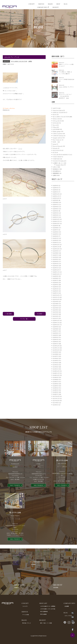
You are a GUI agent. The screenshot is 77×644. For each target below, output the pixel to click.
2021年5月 (56, 315)
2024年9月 (56, 231)
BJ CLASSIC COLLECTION (19, 61)
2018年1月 (56, 400)
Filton (55, 133)
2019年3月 (56, 370)
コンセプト (25, 606)
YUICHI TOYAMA (58, 166)
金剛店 (30, 61)
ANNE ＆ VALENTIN (59, 118)
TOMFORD (56, 164)
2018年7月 (56, 387)
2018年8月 (56, 385)
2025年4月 (56, 216)
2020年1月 (56, 349)
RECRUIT (56, 7)
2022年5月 (56, 290)
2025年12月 (56, 199)
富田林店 (55, 174)
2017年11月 (56, 404)
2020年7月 (56, 336)
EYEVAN (56, 128)
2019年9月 (56, 357)
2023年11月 (56, 252)
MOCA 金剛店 (43, 614)
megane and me (57, 143)
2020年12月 (56, 326)
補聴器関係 (56, 179)
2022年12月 (56, 275)
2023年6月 (56, 263)
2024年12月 (56, 225)
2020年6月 (56, 338)
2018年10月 (56, 381)
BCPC (55, 120)
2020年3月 (56, 345)
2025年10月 (56, 203)
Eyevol (55, 130)
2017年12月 (56, 402)
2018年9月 (56, 383)
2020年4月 (56, 343)
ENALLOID (56, 124)
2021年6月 (56, 313)
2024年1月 (56, 248)
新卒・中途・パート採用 (46, 623)
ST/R (54, 158)
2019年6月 (56, 364)
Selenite (55, 154)
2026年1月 (56, 197)
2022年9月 (56, 281)
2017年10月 (56, 406)
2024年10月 (56, 229)
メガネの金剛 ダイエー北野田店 (48, 606)
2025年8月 (56, 208)
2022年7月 (56, 286)
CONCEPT (32, 4)
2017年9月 (56, 408)
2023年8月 (56, 258)
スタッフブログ (68, 616)
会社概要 (67, 606)
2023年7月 (56, 260)
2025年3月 (56, 218)
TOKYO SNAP (57, 162)
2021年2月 (56, 322)
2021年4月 (56, 317)
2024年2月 (56, 246)
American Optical (58, 116)
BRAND (50, 4)
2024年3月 (56, 244)
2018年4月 (56, 393)
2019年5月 (56, 366)
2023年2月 (56, 271)
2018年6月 (56, 389)
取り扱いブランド (27, 623)
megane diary (60, 170)
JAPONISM (56, 135)
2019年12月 (56, 351)
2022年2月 (56, 296)
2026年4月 (56, 191)
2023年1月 (56, 273)
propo (55, 149)
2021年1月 (56, 324)
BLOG (66, 4)
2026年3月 (56, 193)
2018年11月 (56, 378)
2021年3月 (56, 319)
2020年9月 (56, 332)
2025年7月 (56, 210)
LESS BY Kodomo (58, 141)
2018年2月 (56, 397)
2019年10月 (56, 355)
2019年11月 (56, 353)
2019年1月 (56, 374)
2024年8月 (56, 233)
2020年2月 (56, 347)
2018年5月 (56, 391)
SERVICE (41, 4)
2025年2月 (56, 220)
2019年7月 (56, 362)
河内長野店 (56, 176)
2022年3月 (56, 294)
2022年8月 (56, 284)
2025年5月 (56, 214)
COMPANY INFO (42, 7)
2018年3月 (56, 395)
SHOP (58, 4)
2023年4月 (56, 267)
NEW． (55, 147)
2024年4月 (56, 241)
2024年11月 (56, 227)
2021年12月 (56, 300)
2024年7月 (56, 235)
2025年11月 (56, 201)
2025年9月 (56, 206)
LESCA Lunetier (58, 139)
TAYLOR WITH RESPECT (61, 160)
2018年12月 (56, 376)
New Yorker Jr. (57, 145)
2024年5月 (56, 239)
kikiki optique (57, 137)
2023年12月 (56, 250)
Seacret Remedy (58, 151)
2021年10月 (56, 305)
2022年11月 (56, 277)
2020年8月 (56, 334)
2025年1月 (56, 222)
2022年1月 (56, 298)
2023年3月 (56, 269)
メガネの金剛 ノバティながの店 (48, 609)
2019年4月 (56, 368)
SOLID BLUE (57, 156)
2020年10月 (56, 330)
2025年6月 (56, 212)
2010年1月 (56, 410)
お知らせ (55, 172)
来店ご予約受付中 (15, 491)
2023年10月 (56, 254)
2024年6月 (56, 237)
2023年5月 (56, 265)
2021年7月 (56, 311)
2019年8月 (56, 359)
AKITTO (55, 114)
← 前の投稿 (8, 314)
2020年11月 (56, 328)
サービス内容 (26, 615)
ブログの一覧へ (24, 319)
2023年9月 (56, 256)
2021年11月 (56, 303)
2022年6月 (56, 288)
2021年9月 (56, 307)
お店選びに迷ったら (58, 168)
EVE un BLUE (57, 126)
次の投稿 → (40, 314)
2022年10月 (56, 279)
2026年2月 (56, 195)
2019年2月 (56, 372)
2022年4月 (56, 292)
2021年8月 (56, 309)
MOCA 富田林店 (44, 611)
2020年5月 (56, 341)
